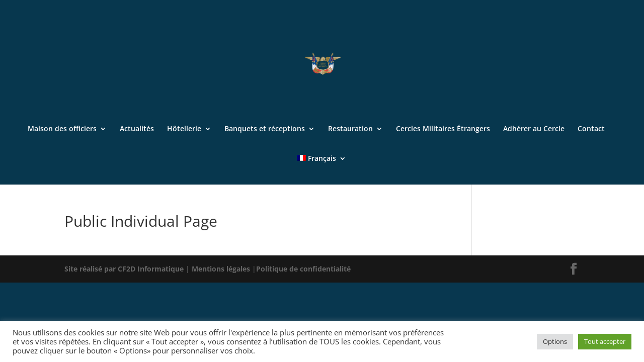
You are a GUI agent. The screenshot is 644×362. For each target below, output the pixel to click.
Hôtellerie (184, 129)
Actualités (137, 129)
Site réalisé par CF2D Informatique (125, 269)
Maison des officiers (62, 129)
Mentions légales (222, 269)
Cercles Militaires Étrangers (443, 129)
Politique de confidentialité (303, 269)
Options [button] (555, 341)
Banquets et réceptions (265, 129)
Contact (591, 129)
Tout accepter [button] (605, 341)
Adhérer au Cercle (534, 129)
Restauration (350, 129)
